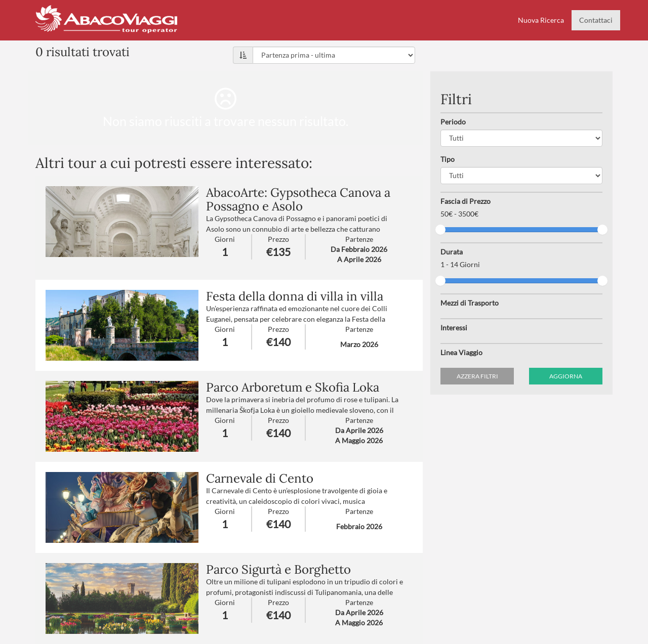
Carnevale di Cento (260, 478)
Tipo (448, 159)
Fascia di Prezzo (465, 201)
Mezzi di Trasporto (470, 303)
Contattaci (596, 20)
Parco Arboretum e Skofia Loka (293, 387)
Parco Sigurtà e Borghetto (278, 569)
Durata (452, 252)
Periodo (453, 122)
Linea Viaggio (461, 352)
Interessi (454, 328)
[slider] (440, 230)
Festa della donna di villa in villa (295, 296)
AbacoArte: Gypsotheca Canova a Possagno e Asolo (298, 199)
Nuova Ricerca (541, 20)
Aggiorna (566, 376)
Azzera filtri (477, 376)
